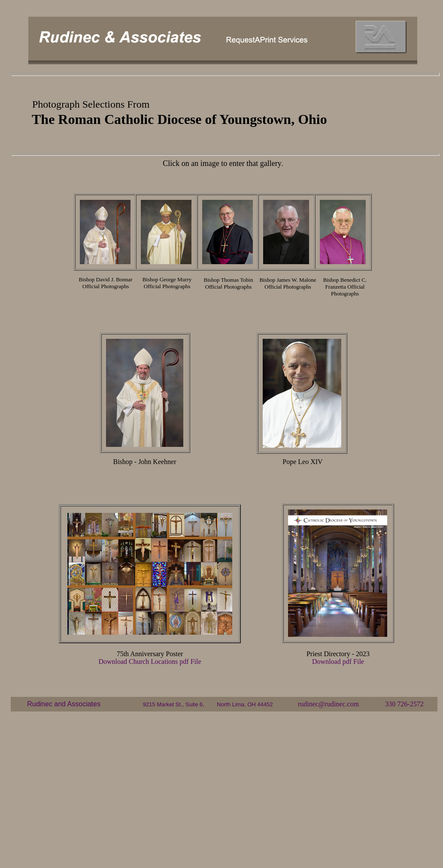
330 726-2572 (404, 704)
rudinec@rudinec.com (328, 704)
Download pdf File (338, 662)
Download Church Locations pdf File (150, 662)
